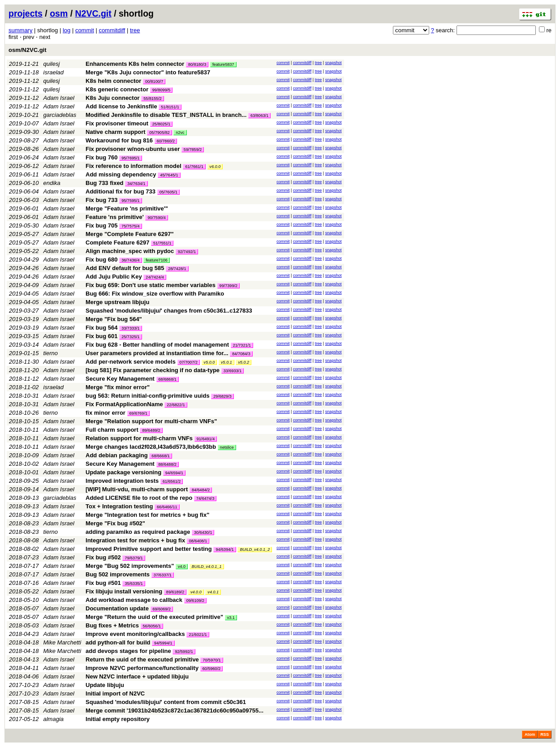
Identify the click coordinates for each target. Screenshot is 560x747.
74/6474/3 (205, 498)
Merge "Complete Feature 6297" (130, 234)
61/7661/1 (194, 167)
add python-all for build (118, 642)
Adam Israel (59, 98)
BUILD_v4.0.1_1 (207, 567)
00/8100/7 (154, 82)
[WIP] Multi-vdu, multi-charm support (137, 489)
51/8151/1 (170, 107)
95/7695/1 (130, 158)
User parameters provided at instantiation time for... (158, 353)
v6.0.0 (215, 167)
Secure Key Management (120, 379)
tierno (51, 353)
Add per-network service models (131, 362)
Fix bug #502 (103, 557)
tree (135, 30)
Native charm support (116, 132)
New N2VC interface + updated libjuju (137, 676)
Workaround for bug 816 (119, 140)
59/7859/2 (193, 150)
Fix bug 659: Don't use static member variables (151, 285)
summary (20, 30)
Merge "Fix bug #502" (115, 523)
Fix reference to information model (134, 166)
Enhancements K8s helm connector (135, 64)
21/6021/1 (198, 635)
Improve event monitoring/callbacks (135, 634)
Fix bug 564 (102, 328)
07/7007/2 (189, 362)
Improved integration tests (122, 481)
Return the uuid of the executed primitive (142, 659)
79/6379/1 (134, 558)
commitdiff (112, 30)
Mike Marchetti (62, 642)
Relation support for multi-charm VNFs (139, 438)
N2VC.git (93, 13)
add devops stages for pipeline (128, 651)
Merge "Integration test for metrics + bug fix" (147, 515)
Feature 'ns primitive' (115, 217)
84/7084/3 (241, 354)
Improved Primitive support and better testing (149, 549)
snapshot (334, 63)
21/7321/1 (242, 345)
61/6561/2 (172, 481)
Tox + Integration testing (119, 506)
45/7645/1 (169, 175)
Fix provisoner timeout (117, 123)
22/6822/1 (176, 405)
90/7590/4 (156, 218)
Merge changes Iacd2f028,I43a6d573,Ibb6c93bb (151, 447)
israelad (54, 72)
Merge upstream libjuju (117, 302)
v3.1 (231, 618)
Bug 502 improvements (118, 574)
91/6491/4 (206, 439)
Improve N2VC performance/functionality (142, 668)
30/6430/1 (203, 532)
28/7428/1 (177, 269)
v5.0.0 (209, 362)
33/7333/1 (130, 328)
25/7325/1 (130, 337)
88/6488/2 (168, 464)
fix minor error (106, 413)
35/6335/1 (134, 584)
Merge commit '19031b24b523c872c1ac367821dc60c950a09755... (174, 711)
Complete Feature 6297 (117, 243)
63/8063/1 (259, 116)
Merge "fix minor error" (118, 387)
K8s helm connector (113, 81)
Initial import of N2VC (115, 693)
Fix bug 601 (102, 336)
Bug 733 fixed (105, 183)
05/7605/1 (168, 192)
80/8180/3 (197, 64)
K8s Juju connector (113, 98)
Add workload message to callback (134, 600)
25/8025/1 (161, 124)
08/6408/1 (198, 541)
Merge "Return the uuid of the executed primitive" (154, 617)
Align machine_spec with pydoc (130, 251)
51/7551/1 (162, 243)
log (67, 30)
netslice (227, 447)
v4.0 (182, 567)
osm (59, 13)
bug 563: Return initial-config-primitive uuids (148, 396)
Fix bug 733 (102, 200)
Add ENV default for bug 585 (125, 268)
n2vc (180, 133)
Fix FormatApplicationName (124, 404)
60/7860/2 (166, 141)
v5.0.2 (243, 362)
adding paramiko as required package (138, 532)
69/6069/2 (162, 609)
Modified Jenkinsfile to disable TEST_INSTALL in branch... (167, 115)
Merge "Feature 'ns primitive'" (127, 208)
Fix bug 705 (102, 225)
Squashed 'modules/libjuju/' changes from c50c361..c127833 (169, 311)
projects (26, 13)
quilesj (52, 64)
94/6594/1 (174, 473)
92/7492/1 (187, 252)
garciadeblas (60, 115)
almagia (54, 719)
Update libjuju (105, 685)
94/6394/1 (224, 550)
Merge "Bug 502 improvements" (130, 566)
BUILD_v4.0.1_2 (255, 550)
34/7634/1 (136, 184)
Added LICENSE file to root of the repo (139, 498)
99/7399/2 (228, 286)
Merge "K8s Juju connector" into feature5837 (148, 72)
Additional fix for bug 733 (121, 191)
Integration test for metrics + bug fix (135, 540)
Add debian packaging (117, 455)
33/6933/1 (233, 371)
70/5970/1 (211, 660)
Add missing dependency (121, 174)
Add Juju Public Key (114, 277)
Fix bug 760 (102, 157)
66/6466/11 (167, 507)
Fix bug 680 (102, 260)
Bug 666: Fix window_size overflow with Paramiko (155, 294)
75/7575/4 (130, 226)
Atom (530, 734)
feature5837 (223, 64)
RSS (545, 734)
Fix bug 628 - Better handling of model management (157, 345)
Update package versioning (123, 472)
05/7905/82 (159, 133)
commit (85, 30)
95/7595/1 (130, 201)
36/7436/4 (130, 260)
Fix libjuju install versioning (124, 591)
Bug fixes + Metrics (112, 625)
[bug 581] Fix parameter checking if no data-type (153, 370)
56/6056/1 (152, 626)
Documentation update (117, 608)
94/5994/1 (163, 643)
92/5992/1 (184, 652)
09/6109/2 (195, 601)
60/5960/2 (211, 669)
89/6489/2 (151, 430)
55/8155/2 (152, 99)
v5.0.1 (226, 362)
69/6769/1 (138, 413)
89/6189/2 (175, 592)
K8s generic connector (117, 89)
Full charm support (112, 430)
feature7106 (157, 260)
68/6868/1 (168, 379)
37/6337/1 (163, 575)
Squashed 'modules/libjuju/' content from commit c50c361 (166, 702)
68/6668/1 (160, 456)
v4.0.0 (196, 592)
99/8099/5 (161, 90)
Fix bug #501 (103, 583)
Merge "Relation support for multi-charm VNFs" (151, 421)
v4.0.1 (213, 592)
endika (52, 183)
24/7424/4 (155, 277)
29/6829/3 (222, 396)
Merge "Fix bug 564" (114, 319)
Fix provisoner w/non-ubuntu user (133, 149)
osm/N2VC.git (28, 50)
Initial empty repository (118, 719)
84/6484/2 (201, 490)
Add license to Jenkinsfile (121, 106)
